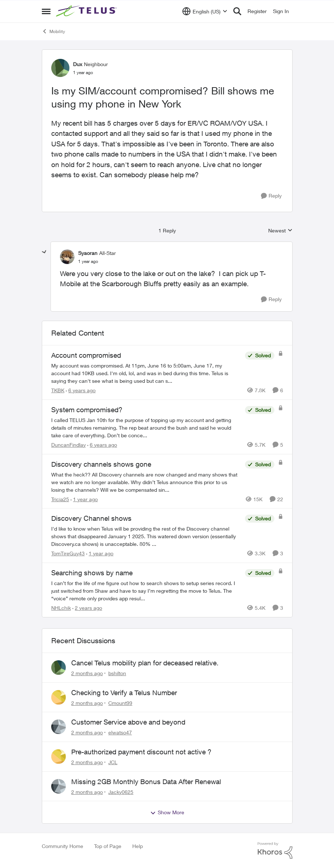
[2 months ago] (87, 673)
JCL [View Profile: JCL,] (113, 762)
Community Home (63, 846)
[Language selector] (205, 11)
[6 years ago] (81, 390)
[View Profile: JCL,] (59, 757)
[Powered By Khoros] (275, 851)
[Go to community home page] (87, 11)
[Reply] (271, 196)
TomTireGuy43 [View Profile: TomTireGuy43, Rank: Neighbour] (68, 553)
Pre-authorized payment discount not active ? (141, 752)
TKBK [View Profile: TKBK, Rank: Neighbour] (58, 390)
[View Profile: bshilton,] (59, 668)
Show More (167, 812)
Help (138, 846)
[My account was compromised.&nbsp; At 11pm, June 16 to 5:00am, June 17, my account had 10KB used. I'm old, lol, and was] (146, 373)
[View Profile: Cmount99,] (59, 697)
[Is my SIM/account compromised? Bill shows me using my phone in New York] (88, 261)
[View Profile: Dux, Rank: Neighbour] (60, 68)
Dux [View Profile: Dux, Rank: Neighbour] (78, 64)
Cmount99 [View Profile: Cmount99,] (120, 703)
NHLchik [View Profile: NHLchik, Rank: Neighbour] (61, 608)
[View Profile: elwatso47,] (59, 727)
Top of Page (108, 846)
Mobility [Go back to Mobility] (53, 31)
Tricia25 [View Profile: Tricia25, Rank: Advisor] (60, 499)
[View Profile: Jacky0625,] (59, 786)
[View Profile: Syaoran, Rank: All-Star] (67, 257)
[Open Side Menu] (46, 11)
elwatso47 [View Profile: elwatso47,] (120, 732)
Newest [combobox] (280, 231)
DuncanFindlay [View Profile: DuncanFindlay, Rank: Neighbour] (69, 445)
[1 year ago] (84, 499)
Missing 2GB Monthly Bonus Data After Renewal (146, 782)
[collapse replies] (44, 252)
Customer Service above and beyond (128, 722)
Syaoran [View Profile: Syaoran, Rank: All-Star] (88, 253)
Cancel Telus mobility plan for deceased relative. (145, 663)
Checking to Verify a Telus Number (124, 693)
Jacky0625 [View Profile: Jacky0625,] (121, 792)
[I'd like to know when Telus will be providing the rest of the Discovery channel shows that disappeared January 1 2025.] (146, 536)
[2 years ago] (87, 608)
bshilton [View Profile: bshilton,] (117, 673)
